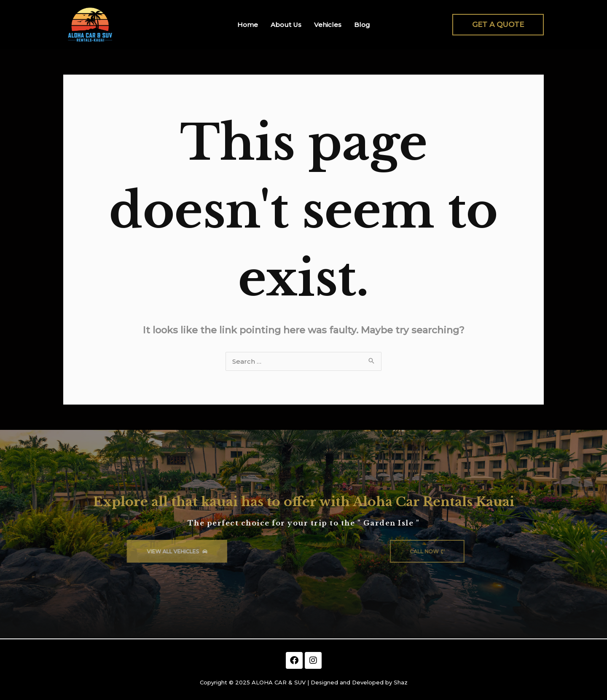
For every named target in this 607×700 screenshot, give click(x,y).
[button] (498, 25)
